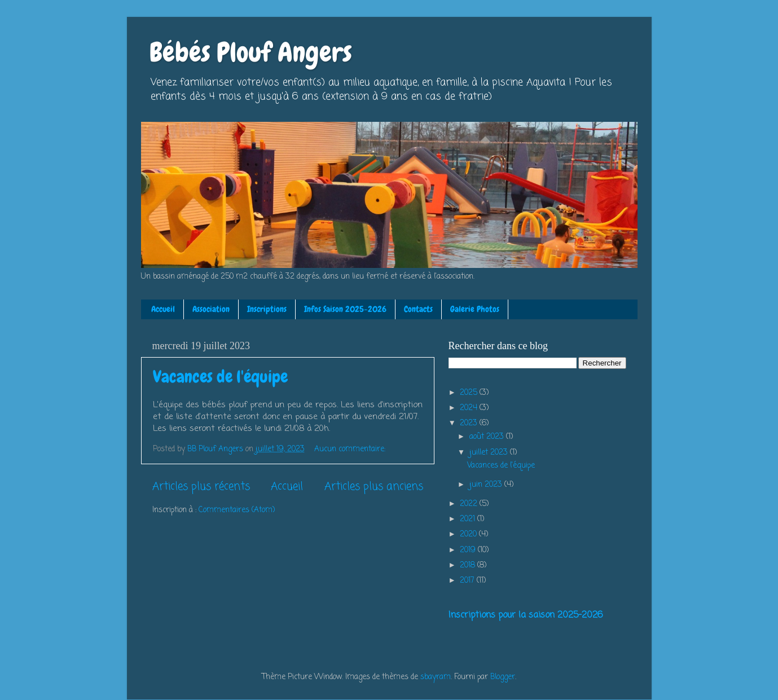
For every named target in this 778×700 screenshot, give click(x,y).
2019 (469, 550)
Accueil (163, 309)
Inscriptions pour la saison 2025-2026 (526, 615)
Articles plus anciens (374, 487)
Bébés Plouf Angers (251, 52)
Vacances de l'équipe (220, 377)
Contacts (418, 309)
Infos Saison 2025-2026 (345, 309)
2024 (470, 408)
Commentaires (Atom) (237, 510)
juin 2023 (487, 485)
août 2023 (488, 437)
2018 (469, 565)
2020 (469, 534)
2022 (470, 504)
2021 (469, 519)
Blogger (503, 677)
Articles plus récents (201, 487)
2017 (468, 581)
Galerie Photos (475, 309)
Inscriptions (267, 309)
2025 (470, 393)
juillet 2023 (490, 453)
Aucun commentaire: (351, 449)
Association (211, 309)
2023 (470, 423)
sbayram (436, 677)
